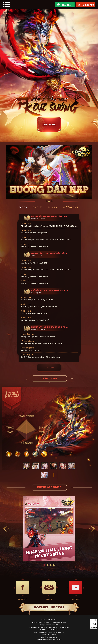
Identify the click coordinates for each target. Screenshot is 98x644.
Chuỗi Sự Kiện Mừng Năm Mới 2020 (34, 313)
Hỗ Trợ (43, 620)
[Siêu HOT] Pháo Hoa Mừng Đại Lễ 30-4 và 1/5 (39, 307)
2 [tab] (49, 201)
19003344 (57, 608)
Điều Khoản (54, 620)
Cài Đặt (48, 620)
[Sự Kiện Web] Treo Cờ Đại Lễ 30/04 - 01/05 (50, 290)
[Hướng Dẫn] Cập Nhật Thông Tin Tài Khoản (38, 337)
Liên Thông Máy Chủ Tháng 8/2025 (34, 233)
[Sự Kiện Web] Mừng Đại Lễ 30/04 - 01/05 (37, 300)
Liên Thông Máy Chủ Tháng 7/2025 (34, 246)
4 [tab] (54, 565)
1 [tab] (47, 201)
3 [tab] (52, 201)
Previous (8, 529)
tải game (49, 125)
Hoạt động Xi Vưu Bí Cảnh (31, 350)
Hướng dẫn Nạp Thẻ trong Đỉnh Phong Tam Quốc (50, 216)
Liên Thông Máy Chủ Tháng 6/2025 (34, 283)
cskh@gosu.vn (53, 637)
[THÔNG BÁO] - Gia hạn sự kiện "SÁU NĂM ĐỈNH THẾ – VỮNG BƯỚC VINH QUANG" (49, 226)
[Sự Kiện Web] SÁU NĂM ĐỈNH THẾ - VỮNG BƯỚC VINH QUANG (46, 240)
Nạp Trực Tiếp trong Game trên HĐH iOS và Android (40, 357)
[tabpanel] (49, 172)
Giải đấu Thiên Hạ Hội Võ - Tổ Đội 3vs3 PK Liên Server (41, 343)
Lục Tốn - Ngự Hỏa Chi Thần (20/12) (35, 320)
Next (90, 529)
